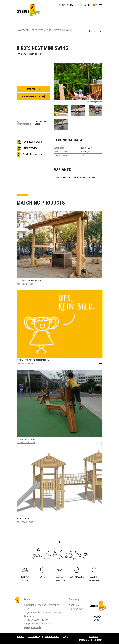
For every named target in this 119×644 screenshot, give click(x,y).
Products (62, 5)
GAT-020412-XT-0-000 (26, 443)
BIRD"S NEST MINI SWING (60, 30)
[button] (59, 82)
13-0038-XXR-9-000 (25, 363)
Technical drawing (30, 142)
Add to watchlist (31, 97)
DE (90, 5)
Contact (95, 31)
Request (31, 89)
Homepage (22, 30)
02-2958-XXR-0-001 (62, 178)
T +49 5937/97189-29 (36, 620)
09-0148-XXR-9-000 (25, 284)
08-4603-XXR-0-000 (25, 522)
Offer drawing (27, 148)
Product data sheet (30, 154)
